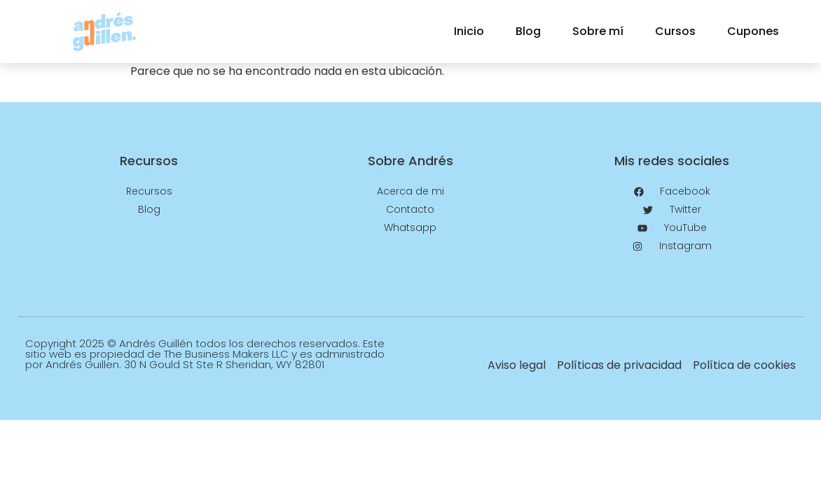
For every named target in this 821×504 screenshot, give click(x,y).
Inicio (469, 31)
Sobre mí (598, 31)
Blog (528, 31)
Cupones (753, 31)
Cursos (675, 31)
